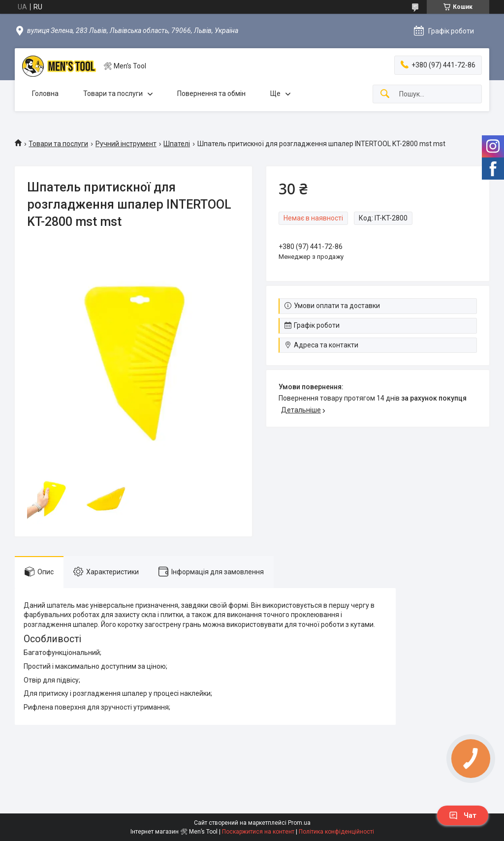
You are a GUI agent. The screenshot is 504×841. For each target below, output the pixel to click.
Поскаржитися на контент (258, 832)
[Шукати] (385, 94)
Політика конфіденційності (336, 832)
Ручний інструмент (126, 144)
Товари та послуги (113, 93)
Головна (45, 93)
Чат (463, 815)
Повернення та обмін (211, 93)
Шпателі (177, 144)
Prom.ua (299, 823)
